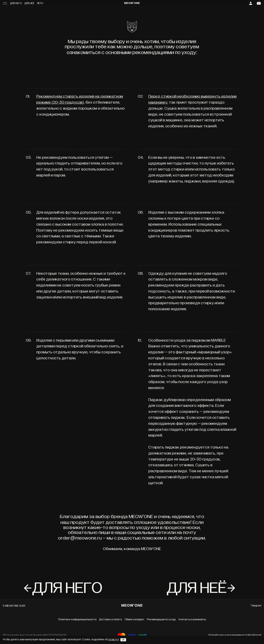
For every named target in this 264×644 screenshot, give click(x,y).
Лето (40, 3)
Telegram (256, 606)
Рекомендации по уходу (161, 620)
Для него (16, 3)
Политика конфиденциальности (77, 620)
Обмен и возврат (134, 620)
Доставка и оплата (110, 620)
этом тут (114, 640)
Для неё (29, 3)
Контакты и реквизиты (192, 620)
